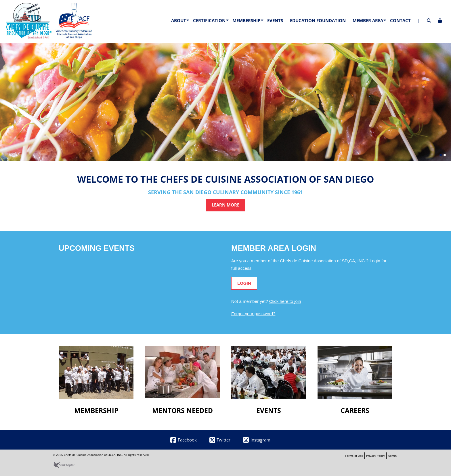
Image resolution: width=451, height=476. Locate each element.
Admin (392, 456)
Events (275, 20)
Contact (400, 20)
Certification (209, 20)
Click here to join (285, 301)
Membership (246, 20)
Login (244, 283)
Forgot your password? (253, 314)
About (179, 20)
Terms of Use (354, 456)
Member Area (368, 20)
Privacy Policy (375, 456)
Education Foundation (318, 20)
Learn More (225, 205)
